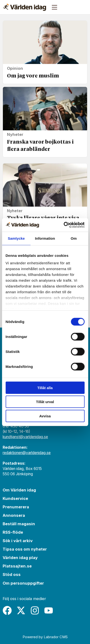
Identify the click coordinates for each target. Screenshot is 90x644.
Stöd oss (12, 574)
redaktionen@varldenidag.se (27, 453)
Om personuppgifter (23, 583)
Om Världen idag (19, 490)
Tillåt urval (45, 402)
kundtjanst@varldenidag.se (25, 437)
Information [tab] (45, 238)
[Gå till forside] (24, 7)
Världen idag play (20, 558)
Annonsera (14, 515)
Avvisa (45, 416)
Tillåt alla (45, 388)
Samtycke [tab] (16, 238)
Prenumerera (16, 507)
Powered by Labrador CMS (45, 637)
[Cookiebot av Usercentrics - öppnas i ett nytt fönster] (64, 225)
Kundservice (15, 498)
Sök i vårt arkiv (18, 541)
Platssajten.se (17, 566)
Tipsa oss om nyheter (25, 549)
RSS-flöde (13, 532)
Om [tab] (74, 238)
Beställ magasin (19, 524)
